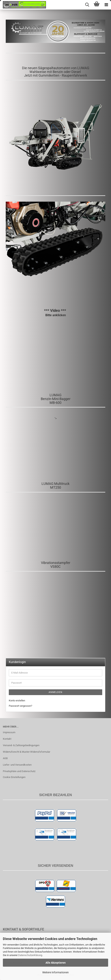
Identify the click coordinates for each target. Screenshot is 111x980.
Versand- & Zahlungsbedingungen (21, 745)
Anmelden (55, 692)
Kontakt (7, 739)
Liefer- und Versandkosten (17, 765)
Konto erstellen (17, 701)
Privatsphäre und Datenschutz (19, 771)
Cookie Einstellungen (14, 777)
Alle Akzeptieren (56, 963)
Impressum (9, 732)
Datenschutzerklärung (30, 955)
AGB (5, 758)
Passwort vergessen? (20, 706)
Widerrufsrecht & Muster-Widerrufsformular (27, 752)
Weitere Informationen (55, 972)
